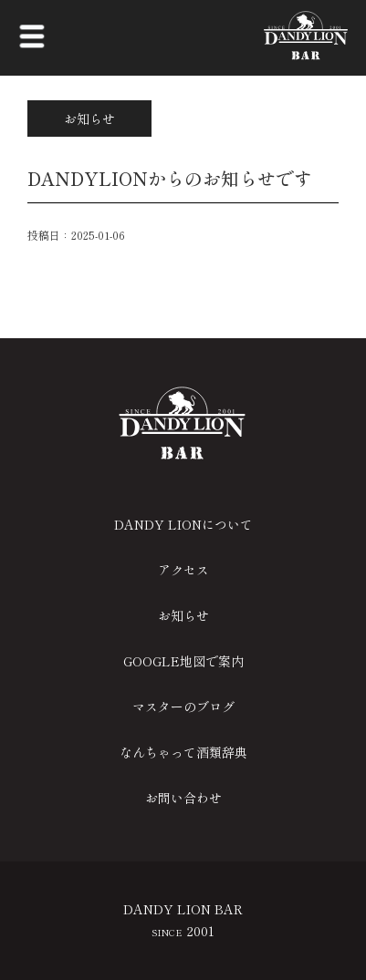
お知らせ (183, 615)
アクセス (183, 570)
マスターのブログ (183, 707)
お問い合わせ (183, 798)
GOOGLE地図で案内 (183, 661)
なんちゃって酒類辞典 (183, 752)
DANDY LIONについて (183, 524)
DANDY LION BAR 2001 (183, 920)
